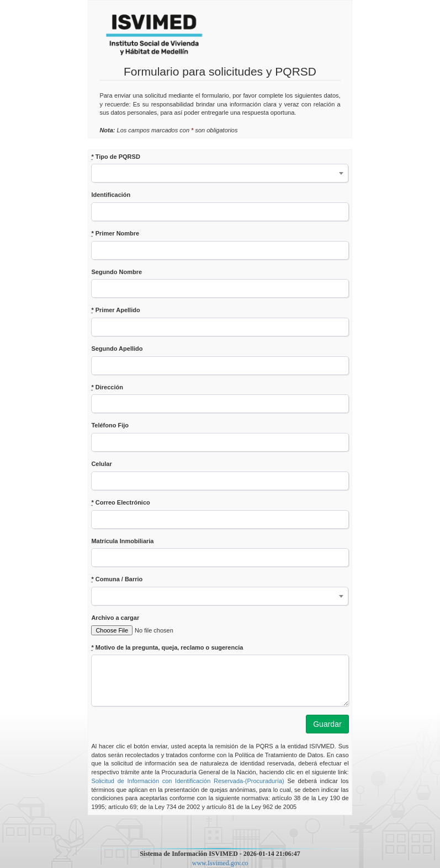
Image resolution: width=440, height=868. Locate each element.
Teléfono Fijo (110, 425)
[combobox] (220, 173)
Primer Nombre (115, 233)
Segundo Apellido (117, 349)
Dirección (107, 387)
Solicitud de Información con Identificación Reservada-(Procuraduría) (187, 781)
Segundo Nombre (116, 272)
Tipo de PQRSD (115, 157)
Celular (101, 464)
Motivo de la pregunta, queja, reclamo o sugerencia (167, 647)
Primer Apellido (115, 310)
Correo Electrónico (120, 502)
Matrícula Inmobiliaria (122, 541)
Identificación (111, 195)
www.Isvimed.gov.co (220, 863)
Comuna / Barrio (117, 579)
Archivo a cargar (115, 618)
